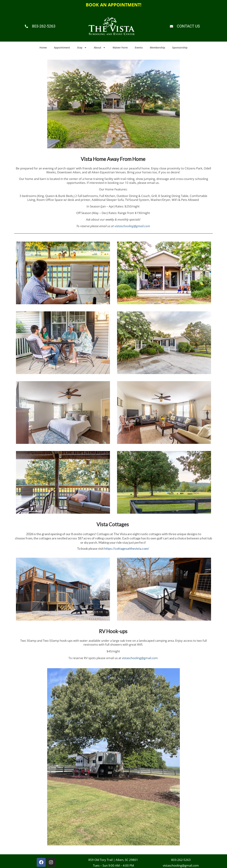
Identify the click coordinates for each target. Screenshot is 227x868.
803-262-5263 (181, 861)
